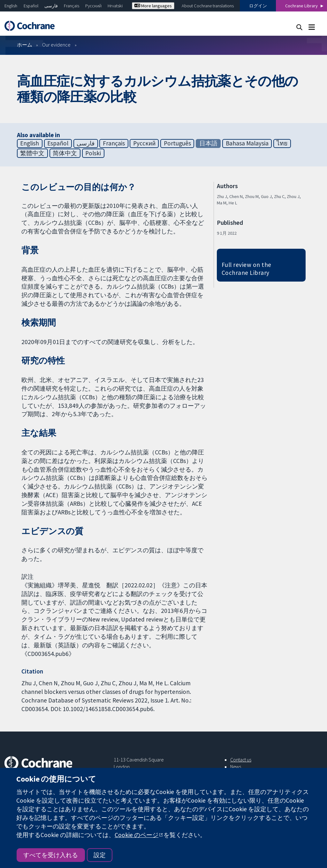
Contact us (241, 760)
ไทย (282, 143)
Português (177, 143)
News (236, 767)
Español (31, 6)
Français (72, 6)
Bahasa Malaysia (247, 143)
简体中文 (65, 153)
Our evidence (56, 45)
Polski (93, 153)
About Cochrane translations (208, 6)
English (11, 6)
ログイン (258, 6)
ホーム (25, 45)
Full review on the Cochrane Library (247, 269)
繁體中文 (32, 153)
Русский (93, 6)
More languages (153, 6)
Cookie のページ (137, 835)
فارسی (51, 6)
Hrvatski (115, 6)
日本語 (208, 143)
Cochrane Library (301, 6)
